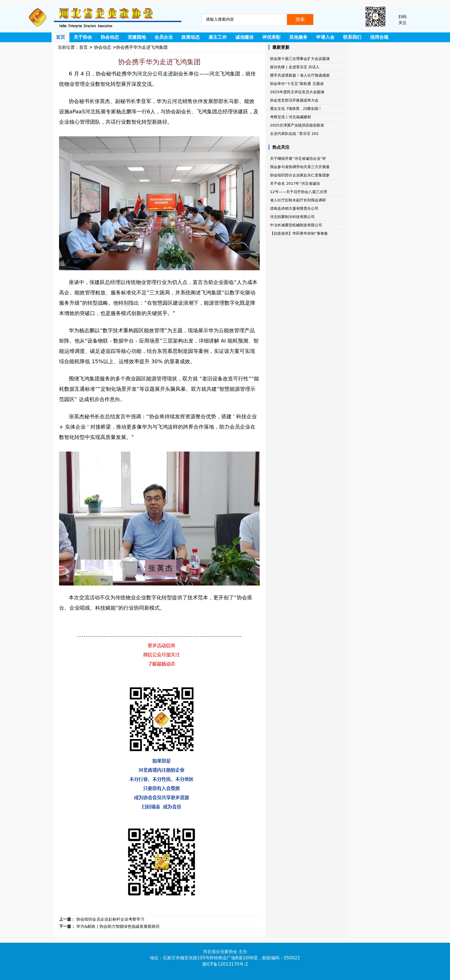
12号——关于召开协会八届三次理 (299, 192)
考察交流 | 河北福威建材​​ (290, 117)
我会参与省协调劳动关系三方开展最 (300, 167)
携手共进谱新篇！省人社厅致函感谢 (300, 75)
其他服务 (298, 37)
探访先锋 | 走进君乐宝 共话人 (295, 67)
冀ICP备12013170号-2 (225, 964)
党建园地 (137, 37)
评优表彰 (271, 37)
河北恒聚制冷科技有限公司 (292, 217)
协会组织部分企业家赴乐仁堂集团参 (300, 175)
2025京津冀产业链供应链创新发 (297, 125)
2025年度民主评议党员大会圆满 (297, 92)
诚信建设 (244, 37)
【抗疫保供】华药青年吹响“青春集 (299, 233)
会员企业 (164, 37)
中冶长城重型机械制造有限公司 (296, 225)
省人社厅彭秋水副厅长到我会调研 (298, 200)
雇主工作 (218, 37)
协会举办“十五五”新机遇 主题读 (297, 84)
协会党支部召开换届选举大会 (294, 100)
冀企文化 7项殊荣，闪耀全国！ (296, 109)
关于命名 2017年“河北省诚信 (295, 183)
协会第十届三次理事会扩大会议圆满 (300, 59)
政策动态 (191, 37)
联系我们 (352, 37)
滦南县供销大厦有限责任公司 (294, 208)
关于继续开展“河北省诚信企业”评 (298, 159)
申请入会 (325, 37)
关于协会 (83, 37)
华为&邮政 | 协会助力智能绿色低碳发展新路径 (118, 926)
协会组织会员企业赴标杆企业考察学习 (110, 919)
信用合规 (379, 37)
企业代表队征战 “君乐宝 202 (294, 134)
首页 (60, 37)
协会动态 (110, 37)
